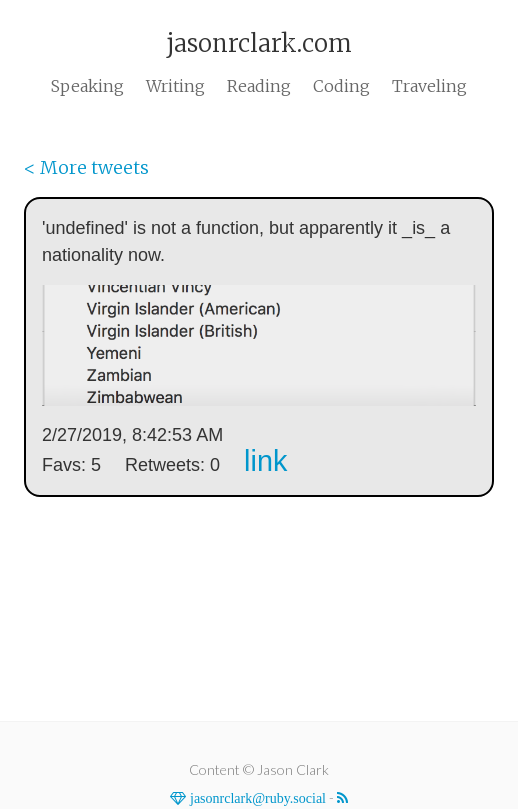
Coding (341, 86)
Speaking (87, 86)
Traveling (429, 86)
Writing (175, 86)
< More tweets (86, 167)
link (265, 461)
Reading (259, 86)
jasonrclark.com (259, 43)
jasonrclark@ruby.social (256, 798)
